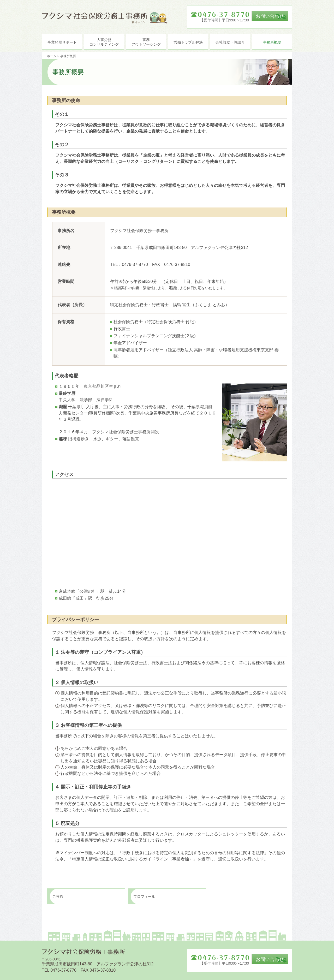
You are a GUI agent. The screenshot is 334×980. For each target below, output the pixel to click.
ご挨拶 (58, 896)
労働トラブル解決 (188, 42)
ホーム (52, 56)
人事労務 (104, 42)
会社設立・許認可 (230, 42)
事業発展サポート (62, 42)
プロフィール (144, 896)
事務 (146, 42)
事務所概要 (272, 42)
